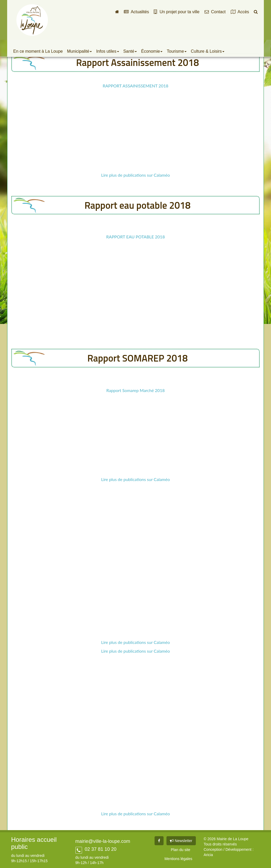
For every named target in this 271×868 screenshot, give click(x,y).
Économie (152, 51)
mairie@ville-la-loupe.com (103, 841)
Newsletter (181, 841)
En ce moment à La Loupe (38, 51)
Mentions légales (178, 859)
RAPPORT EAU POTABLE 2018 (135, 237)
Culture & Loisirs (208, 51)
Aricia (208, 855)
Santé (130, 51)
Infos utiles (107, 51)
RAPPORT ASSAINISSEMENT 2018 (135, 86)
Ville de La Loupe (32, 20)
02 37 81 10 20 (100, 849)
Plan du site (181, 850)
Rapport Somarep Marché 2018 (136, 390)
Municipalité (79, 51)
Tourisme (177, 51)
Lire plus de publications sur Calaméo (135, 175)
